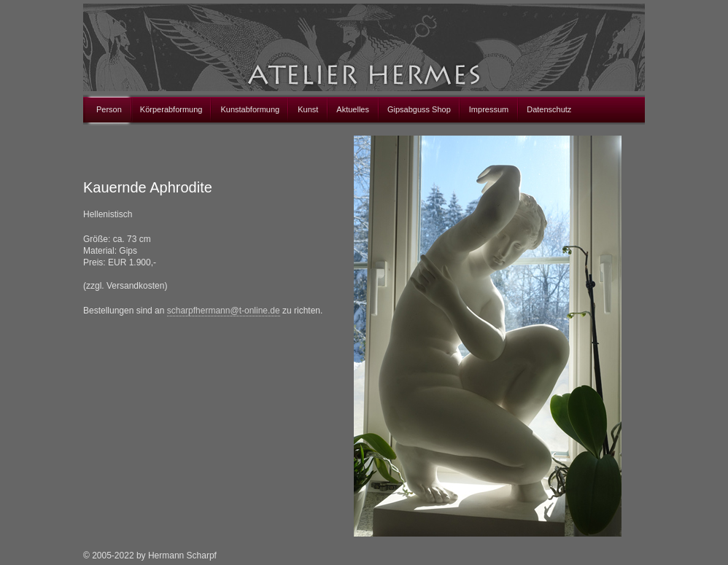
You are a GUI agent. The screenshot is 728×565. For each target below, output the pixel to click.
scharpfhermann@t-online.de (224, 311)
